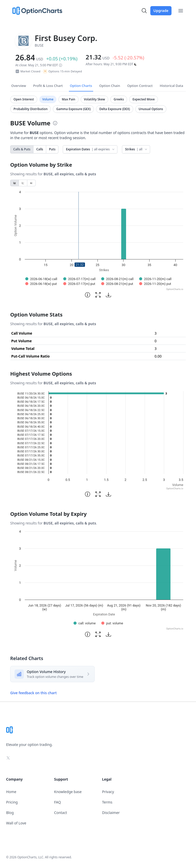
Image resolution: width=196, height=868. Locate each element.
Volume (48, 99)
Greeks (119, 99)
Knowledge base (68, 792)
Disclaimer (111, 813)
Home (11, 792)
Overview (19, 86)
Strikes (137, 149)
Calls (40, 149)
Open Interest (24, 99)
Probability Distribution (30, 109)
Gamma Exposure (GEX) (73, 109)
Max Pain (68, 99)
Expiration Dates (90, 149)
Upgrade (161, 11)
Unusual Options (151, 109)
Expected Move (144, 99)
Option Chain (110, 86)
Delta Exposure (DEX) (115, 109)
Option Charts (81, 86)
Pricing (12, 802)
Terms (107, 802)
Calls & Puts (22, 149)
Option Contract (140, 86)
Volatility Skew (95, 99)
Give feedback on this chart (33, 693)
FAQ (58, 802)
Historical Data (171, 86)
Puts (52, 149)
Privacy (108, 792)
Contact (61, 813)
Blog (10, 813)
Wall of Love (16, 823)
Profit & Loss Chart (48, 86)
